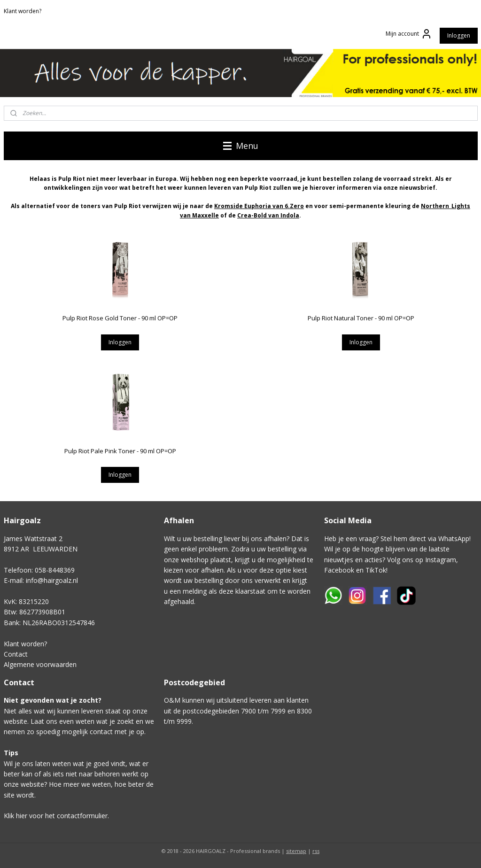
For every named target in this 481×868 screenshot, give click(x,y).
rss (316, 851)
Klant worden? (23, 11)
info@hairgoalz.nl (52, 580)
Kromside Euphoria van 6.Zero (259, 206)
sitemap (296, 851)
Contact (16, 654)
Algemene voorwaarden (40, 664)
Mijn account (409, 34)
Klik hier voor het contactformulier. (56, 816)
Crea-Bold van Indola (268, 215)
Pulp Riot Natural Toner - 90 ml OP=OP (361, 318)
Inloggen (459, 35)
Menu (241, 146)
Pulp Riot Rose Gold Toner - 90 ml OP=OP (120, 318)
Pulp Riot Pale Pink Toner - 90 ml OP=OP (120, 451)
